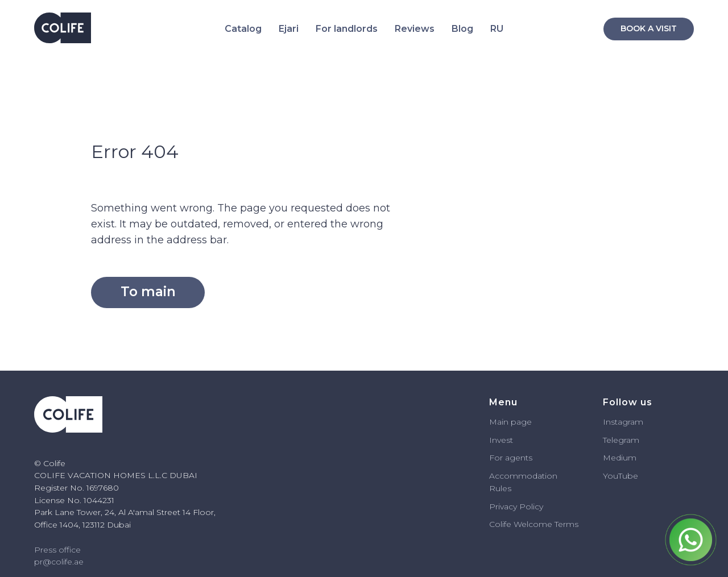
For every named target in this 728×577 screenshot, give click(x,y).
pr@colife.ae (59, 562)
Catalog (243, 29)
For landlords (347, 29)
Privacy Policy (516, 507)
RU (497, 29)
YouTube (621, 476)
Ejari (289, 29)
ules (503, 488)
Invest (501, 440)
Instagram (623, 422)
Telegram (621, 440)
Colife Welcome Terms (534, 524)
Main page (510, 422)
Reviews (415, 29)
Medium (620, 458)
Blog (462, 29)
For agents (511, 458)
